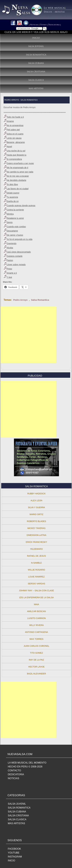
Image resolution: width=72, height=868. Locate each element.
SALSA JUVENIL (17, 804)
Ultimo (43, 25)
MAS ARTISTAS (16, 823)
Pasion (10, 260)
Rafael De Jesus (36, 556)
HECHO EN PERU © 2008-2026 (25, 767)
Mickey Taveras (36, 528)
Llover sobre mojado (16, 265)
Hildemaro (36, 549)
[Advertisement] (28, 335)
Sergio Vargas (36, 584)
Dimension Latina (36, 535)
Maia (36, 604)
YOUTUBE (14, 853)
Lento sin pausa (14, 138)
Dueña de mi (13, 201)
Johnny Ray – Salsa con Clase (36, 591)
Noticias (34, 25)
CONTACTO (14, 771)
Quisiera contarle (15, 256)
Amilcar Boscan (36, 611)
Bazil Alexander (36, 674)
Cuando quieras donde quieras (21, 206)
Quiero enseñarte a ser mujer (20, 163)
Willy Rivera (37, 625)
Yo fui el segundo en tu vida (19, 239)
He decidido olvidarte (16, 180)
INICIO (11, 861)
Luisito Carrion (37, 618)
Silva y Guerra (36, 507)
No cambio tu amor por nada (20, 172)
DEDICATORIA (16, 774)
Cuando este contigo (16, 227)
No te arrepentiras (15, 125)
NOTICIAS (13, 778)
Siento (10, 222)
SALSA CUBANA (17, 812)
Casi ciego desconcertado (19, 252)
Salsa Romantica (40, 300)
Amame (10, 121)
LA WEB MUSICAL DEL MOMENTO (27, 763)
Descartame (12, 231)
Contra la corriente (15, 210)
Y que (9, 277)
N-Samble (36, 563)
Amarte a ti (12, 273)
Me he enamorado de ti (17, 168)
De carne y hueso (15, 235)
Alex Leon (36, 500)
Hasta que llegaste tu (16, 155)
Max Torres (36, 639)
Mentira (10, 214)
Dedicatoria (54, 25)
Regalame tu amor (15, 218)
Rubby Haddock (36, 494)
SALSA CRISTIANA (18, 816)
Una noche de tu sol (16, 151)
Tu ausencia (12, 197)
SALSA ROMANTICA (19, 808)
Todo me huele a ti (15, 117)
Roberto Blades (36, 521)
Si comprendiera (14, 159)
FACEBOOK (14, 849)
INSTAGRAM (15, 857)
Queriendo (11, 243)
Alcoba (10, 248)
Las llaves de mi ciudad (18, 189)
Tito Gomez (37, 653)
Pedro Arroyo (20, 300)
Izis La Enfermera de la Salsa (36, 597)
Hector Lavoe (36, 667)
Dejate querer (13, 193)
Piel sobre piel (13, 130)
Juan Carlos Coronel (36, 646)
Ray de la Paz (36, 660)
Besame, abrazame (16, 142)
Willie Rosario (36, 570)
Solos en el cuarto (15, 134)
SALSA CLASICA (17, 819)
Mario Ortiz (36, 514)
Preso (9, 269)
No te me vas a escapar (18, 176)
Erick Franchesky (36, 542)
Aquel (9, 146)
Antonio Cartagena (36, 632)
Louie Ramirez (37, 577)
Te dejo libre (12, 184)
